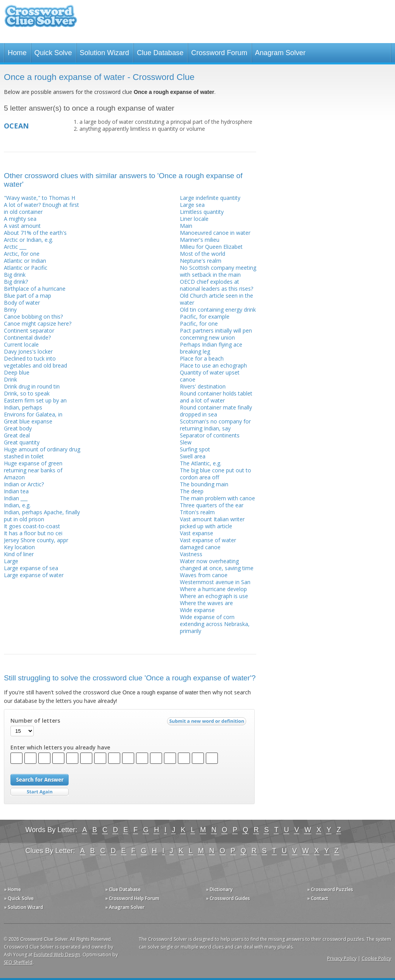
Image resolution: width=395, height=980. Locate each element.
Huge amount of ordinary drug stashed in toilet (42, 453)
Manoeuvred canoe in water (215, 233)
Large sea (192, 205)
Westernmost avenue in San (215, 582)
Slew (186, 442)
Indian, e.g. (17, 505)
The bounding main (204, 484)
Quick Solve (53, 53)
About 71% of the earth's (35, 233)
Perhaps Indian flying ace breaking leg (211, 348)
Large (11, 561)
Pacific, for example (205, 317)
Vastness (191, 554)
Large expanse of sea (31, 568)
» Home (12, 889)
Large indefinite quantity (210, 198)
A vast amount (22, 226)
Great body (18, 428)
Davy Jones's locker (28, 351)
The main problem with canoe (217, 498)
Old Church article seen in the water (216, 299)
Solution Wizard (104, 53)
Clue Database (160, 53)
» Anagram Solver (125, 907)
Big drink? (16, 282)
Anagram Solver (280, 53)
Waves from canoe (204, 575)
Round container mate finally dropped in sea (216, 411)
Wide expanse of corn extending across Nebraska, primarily (215, 624)
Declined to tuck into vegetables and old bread (35, 362)
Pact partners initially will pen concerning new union (216, 334)
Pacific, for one (199, 323)
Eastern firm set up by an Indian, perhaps (35, 404)
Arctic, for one (22, 254)
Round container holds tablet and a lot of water (216, 397)
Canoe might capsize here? (38, 323)
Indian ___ (16, 498)
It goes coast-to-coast (32, 526)
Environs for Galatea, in (33, 414)
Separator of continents (210, 435)
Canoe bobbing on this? (33, 317)
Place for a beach (202, 358)
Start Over (40, 792)
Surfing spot (195, 449)
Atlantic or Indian (25, 261)
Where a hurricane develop (213, 589)
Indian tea (16, 491)
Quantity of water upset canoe (210, 376)
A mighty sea (20, 219)
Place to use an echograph (213, 365)
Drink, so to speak (27, 393)
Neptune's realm (201, 261)
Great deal (17, 435)
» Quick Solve (19, 898)
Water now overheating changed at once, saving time (217, 565)
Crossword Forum (219, 53)
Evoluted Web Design (57, 955)
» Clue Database (123, 889)
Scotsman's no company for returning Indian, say (215, 425)
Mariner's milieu (200, 240)
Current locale (21, 344)
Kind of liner (19, 554)
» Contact (318, 898)
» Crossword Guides (228, 898)
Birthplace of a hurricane (35, 289)
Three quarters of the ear (212, 505)
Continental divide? (27, 337)
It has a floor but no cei (33, 533)
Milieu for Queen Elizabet (211, 247)
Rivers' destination (203, 386)
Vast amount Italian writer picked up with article (212, 523)
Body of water (22, 303)
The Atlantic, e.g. (201, 463)
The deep (192, 491)
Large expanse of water (34, 575)
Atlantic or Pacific (26, 268)
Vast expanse (197, 533)
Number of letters (35, 721)
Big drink (15, 275)
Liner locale (194, 219)
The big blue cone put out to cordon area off (216, 474)
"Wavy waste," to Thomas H (40, 198)
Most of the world (203, 254)
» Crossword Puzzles (330, 889)
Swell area (193, 456)
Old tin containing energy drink (218, 310)
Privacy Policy (342, 958)
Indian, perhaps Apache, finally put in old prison (42, 516)
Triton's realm (197, 512)
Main (186, 226)
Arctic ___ (15, 247)
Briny (10, 310)
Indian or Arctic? (24, 484)
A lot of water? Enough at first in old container (41, 208)
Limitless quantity (202, 212)
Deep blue (17, 372)
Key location (19, 547)
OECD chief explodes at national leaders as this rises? (216, 285)
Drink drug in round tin (32, 386)
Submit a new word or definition (208, 723)
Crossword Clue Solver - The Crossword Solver (41, 20)
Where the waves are (206, 603)
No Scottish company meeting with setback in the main (218, 271)
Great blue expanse (28, 421)
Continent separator (29, 330)
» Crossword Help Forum (132, 898)
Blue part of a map (28, 296)
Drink (10, 379)
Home (17, 53)
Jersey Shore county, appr (36, 540)
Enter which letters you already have (60, 748)
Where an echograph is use (214, 596)
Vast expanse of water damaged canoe (208, 544)
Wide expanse (197, 610)
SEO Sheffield (18, 962)
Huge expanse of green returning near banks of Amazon (33, 470)
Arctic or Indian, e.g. (28, 240)
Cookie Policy (376, 958)
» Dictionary (219, 889)
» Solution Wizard (23, 907)
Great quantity (22, 442)
